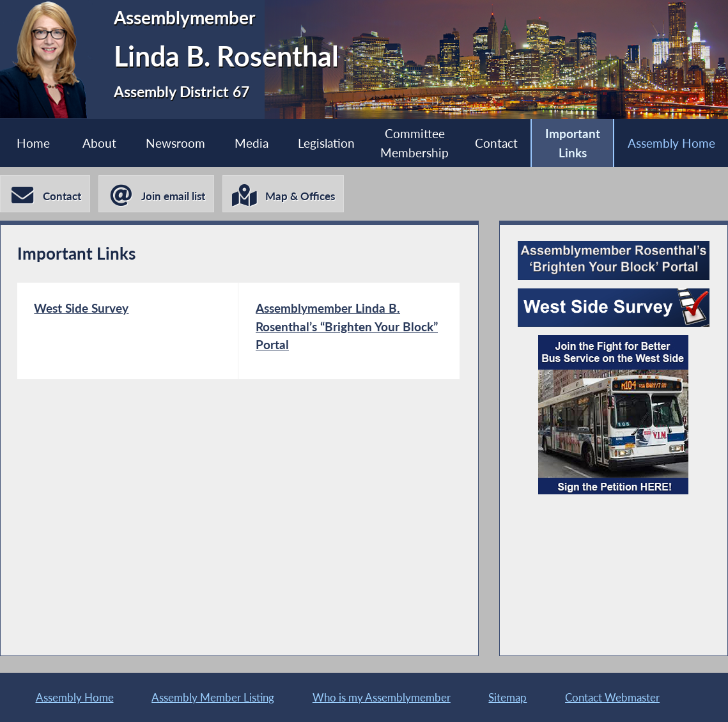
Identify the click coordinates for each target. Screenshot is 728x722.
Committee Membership (414, 143)
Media (252, 143)
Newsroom (175, 143)
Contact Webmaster (612, 697)
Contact (496, 143)
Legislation (326, 143)
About (99, 143)
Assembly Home (671, 143)
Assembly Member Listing (213, 697)
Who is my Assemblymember (382, 697)
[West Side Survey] (128, 331)
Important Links (573, 143)
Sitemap (507, 697)
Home (33, 143)
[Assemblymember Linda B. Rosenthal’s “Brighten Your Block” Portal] (349, 331)
